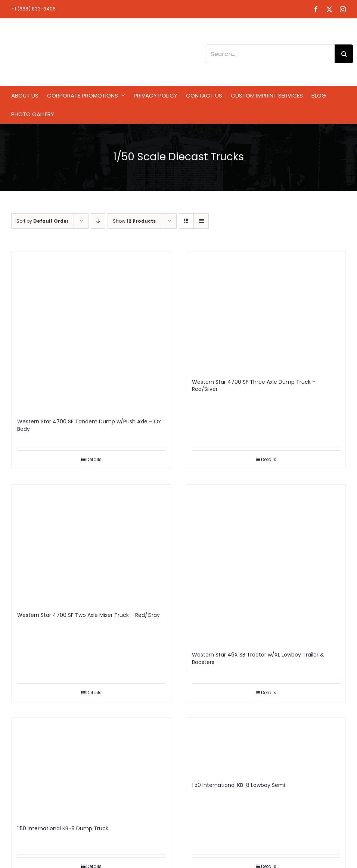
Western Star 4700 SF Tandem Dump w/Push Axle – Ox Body (89, 425)
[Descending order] (98, 221)
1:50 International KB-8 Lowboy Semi (238, 785)
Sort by (43, 221)
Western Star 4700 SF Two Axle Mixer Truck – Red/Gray (89, 615)
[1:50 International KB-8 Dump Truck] (91, 768)
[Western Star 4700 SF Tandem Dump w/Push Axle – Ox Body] (91, 331)
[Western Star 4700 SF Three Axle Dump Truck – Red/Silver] (266, 311)
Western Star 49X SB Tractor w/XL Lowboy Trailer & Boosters (258, 658)
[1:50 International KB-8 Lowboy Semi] (266, 746)
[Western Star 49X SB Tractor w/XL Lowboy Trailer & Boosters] (266, 564)
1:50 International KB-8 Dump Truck (63, 828)
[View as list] (201, 221)
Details (94, 459)
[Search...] (270, 54)
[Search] (344, 54)
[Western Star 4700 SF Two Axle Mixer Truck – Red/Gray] (91, 544)
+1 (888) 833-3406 (33, 9)
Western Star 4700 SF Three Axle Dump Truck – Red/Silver (254, 386)
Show (134, 221)
